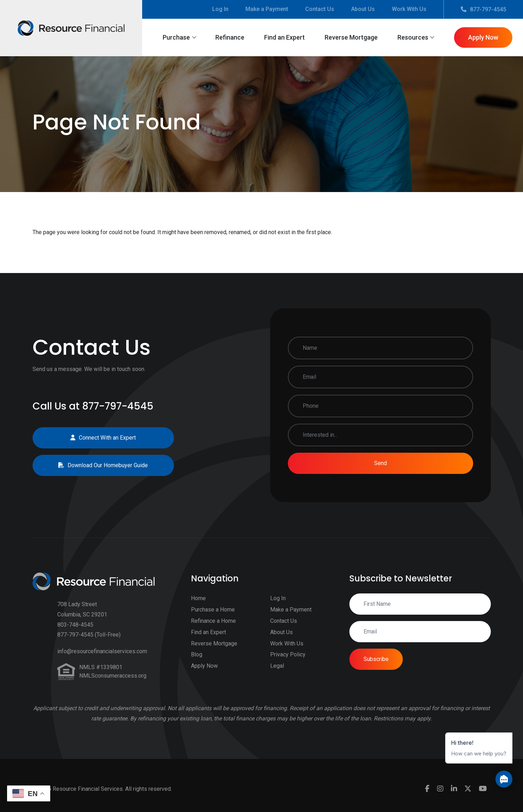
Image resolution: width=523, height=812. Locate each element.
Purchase (176, 37)
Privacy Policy (288, 663)
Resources (413, 37)
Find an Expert (284, 37)
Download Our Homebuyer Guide (95, 465)
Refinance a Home (213, 629)
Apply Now (483, 37)
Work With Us (409, 9)
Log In (220, 9)
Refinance (230, 37)
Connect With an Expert (95, 438)
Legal (277, 674)
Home (198, 607)
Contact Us (320, 9)
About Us (363, 9)
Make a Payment (267, 9)
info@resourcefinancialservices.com (102, 660)
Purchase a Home (213, 618)
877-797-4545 (483, 9)
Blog (197, 663)
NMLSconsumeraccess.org (113, 684)
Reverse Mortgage (351, 37)
